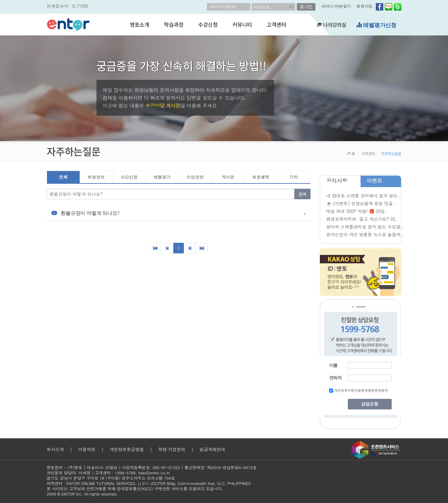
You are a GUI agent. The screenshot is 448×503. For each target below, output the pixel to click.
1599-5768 (125, 473)
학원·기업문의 (172, 449)
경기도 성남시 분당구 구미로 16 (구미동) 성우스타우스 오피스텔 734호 (111, 478)
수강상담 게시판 (163, 106)
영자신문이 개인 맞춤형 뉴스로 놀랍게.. (365, 234)
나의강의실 (332, 25)
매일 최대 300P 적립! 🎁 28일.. (357, 211)
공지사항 (337, 181)
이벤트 (375, 181)
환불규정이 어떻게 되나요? (85, 213)
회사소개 (55, 449)
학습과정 (174, 24)
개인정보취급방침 (127, 449)
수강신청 (208, 24)
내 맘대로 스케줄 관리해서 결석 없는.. (364, 196)
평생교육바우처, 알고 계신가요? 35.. (362, 219)
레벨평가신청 (376, 25)
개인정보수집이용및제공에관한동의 (361, 390)
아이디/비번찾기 (336, 6)
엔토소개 (140, 24)
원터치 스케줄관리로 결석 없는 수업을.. (365, 227)
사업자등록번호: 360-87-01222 (151, 467)
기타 (294, 177)
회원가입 (364, 6)
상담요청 (370, 404)
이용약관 (87, 449)
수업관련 (195, 177)
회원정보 (96, 177)
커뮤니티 (242, 24)
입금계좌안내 (212, 449)
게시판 (228, 177)
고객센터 (276, 24)
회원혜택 (261, 177)
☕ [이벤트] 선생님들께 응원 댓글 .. (362, 203)
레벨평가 (162, 177)
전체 (63, 177)
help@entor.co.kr (154, 473)
